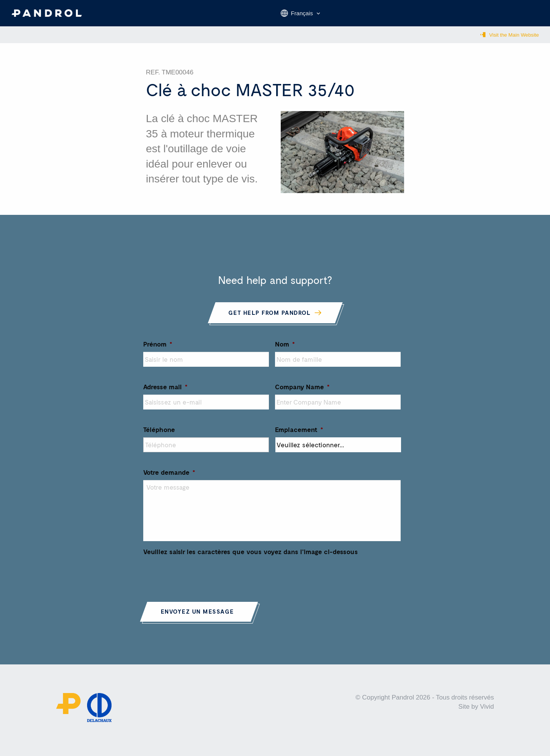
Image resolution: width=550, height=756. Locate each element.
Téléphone (159, 434)
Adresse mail (165, 392)
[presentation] (201, 579)
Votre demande (169, 477)
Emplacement (299, 434)
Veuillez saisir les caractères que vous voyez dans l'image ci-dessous (251, 556)
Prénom (158, 349)
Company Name (302, 392)
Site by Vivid (476, 712)
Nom (285, 349)
